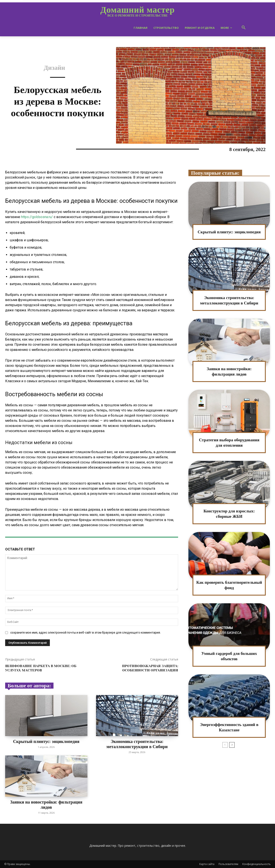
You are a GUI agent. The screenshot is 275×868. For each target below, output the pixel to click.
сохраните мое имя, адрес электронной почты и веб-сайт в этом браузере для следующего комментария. (86, 633)
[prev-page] (225, 745)
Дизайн (54, 68)
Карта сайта (207, 864)
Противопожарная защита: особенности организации (150, 668)
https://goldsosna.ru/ (37, 217)
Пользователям (228, 864)
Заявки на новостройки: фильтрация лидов (46, 805)
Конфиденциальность (257, 864)
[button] (244, 28)
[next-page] (232, 745)
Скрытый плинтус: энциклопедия (46, 741)
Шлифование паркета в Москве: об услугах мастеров (41, 668)
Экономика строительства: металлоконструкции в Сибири (137, 744)
